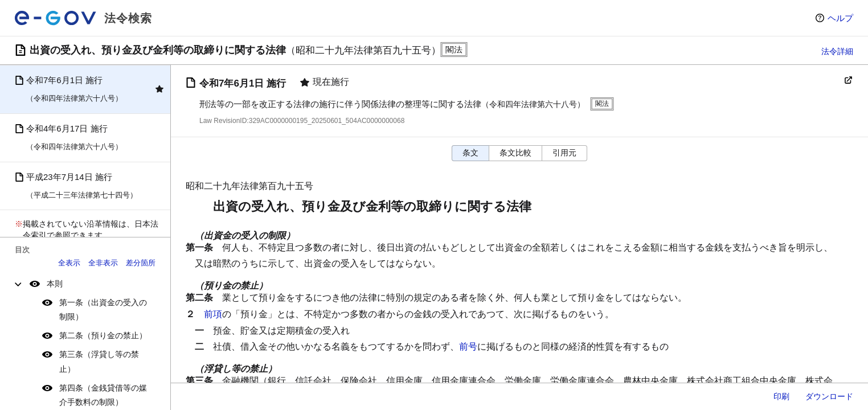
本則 (55, 284)
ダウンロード (829, 396)
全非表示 (103, 263)
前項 (213, 314)
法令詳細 (837, 51)
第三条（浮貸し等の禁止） (99, 361)
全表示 (69, 263)
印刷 (781, 396)
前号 (468, 347)
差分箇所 (141, 263)
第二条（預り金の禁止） (103, 335)
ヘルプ (840, 18)
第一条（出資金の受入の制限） (103, 309)
